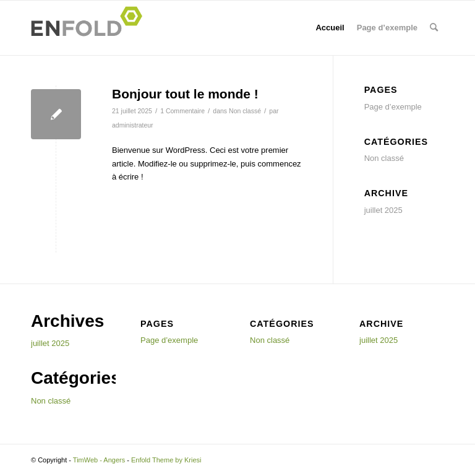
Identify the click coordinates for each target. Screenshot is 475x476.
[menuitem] (434, 28)
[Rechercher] (434, 28)
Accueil (330, 28)
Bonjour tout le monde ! (185, 94)
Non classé (245, 111)
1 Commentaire (182, 111)
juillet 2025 (383, 210)
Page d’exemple (387, 28)
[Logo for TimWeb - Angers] (90, 28)
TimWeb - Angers (99, 460)
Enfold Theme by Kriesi (166, 460)
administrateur (133, 125)
